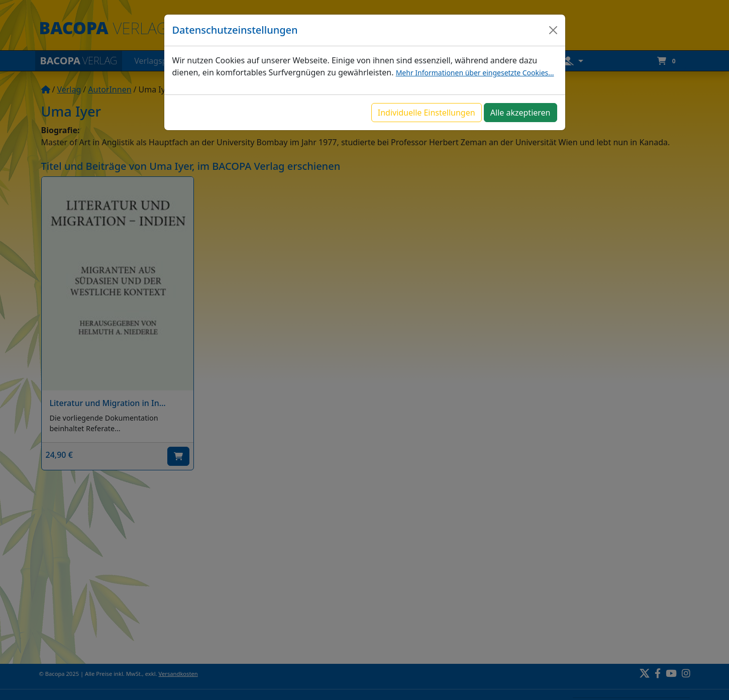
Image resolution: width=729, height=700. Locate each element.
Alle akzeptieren (520, 113)
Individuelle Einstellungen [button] (427, 113)
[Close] (553, 30)
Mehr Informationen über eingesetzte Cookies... (475, 73)
